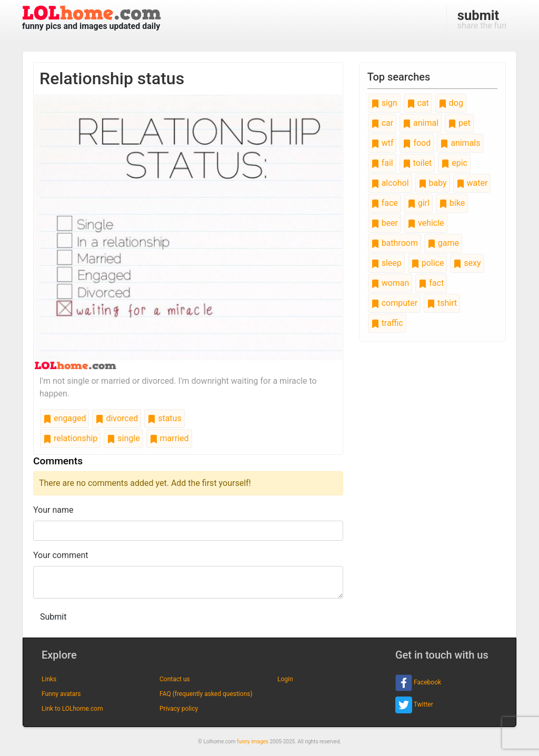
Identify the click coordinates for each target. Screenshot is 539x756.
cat (418, 103)
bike (452, 203)
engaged (64, 418)
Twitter (414, 705)
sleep (386, 263)
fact (431, 283)
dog (451, 103)
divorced (117, 418)
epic (454, 163)
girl (418, 203)
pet (459, 123)
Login (285, 679)
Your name (53, 510)
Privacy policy (179, 709)
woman (390, 283)
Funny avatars (61, 694)
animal (421, 123)
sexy (467, 263)
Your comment (61, 555)
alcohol (390, 183)
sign (384, 103)
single (123, 438)
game (443, 243)
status (164, 418)
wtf (382, 143)
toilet (417, 163)
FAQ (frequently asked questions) (206, 694)
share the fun (482, 19)
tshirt (442, 303)
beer (385, 223)
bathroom (395, 243)
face (385, 203)
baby (433, 183)
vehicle (426, 223)
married (169, 438)
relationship (70, 438)
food (417, 143)
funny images (253, 742)
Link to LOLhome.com (72, 709)
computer (394, 303)
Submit (53, 617)
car (382, 123)
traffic (387, 323)
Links (49, 679)
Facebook (418, 683)
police (428, 263)
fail (382, 163)
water (472, 183)
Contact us (175, 679)
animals (460, 143)
